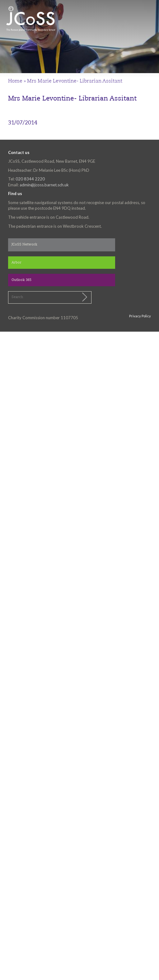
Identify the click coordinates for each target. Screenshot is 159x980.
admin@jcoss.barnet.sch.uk (44, 185)
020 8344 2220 (30, 179)
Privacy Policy (140, 316)
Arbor (16, 263)
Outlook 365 (21, 280)
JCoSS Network (24, 245)
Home (15, 81)
